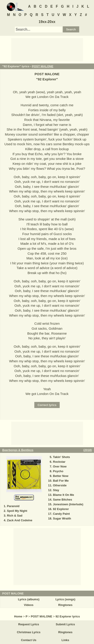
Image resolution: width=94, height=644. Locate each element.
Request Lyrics (29, 624)
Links (65, 640)
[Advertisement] (47, 49)
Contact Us (29, 640)
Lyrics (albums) (29, 599)
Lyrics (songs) (65, 599)
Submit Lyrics (65, 624)
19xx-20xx (47, 22)
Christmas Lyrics (29, 632)
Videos (28, 605)
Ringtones (66, 605)
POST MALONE (43, 66)
